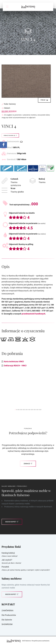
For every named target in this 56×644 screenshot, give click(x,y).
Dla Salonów (7, 620)
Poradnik (5, 567)
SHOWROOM (7, 624)
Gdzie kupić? (12, 522)
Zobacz (28, 464)
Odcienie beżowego (9, 111)
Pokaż (44, 100)
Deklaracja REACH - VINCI (15, 366)
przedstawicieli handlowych (34, 314)
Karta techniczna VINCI (14, 361)
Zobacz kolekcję (10, 135)
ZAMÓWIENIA (8, 610)
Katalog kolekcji (8, 553)
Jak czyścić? (7, 560)
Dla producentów (9, 615)
